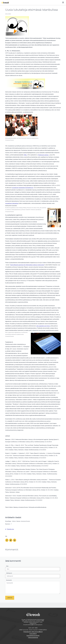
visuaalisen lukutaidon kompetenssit (23, 188)
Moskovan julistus (43, 155)
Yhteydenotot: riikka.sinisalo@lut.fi (33, 632)
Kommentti (9, 580)
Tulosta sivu (10, 529)
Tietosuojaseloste (33, 638)
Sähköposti (9, 573)
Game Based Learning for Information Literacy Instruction (27, 265)
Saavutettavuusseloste (33, 636)
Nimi (7, 566)
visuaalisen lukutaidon (12, 203)
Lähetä (10, 598)
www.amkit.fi (33, 634)
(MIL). (25, 155)
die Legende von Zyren (43, 326)
